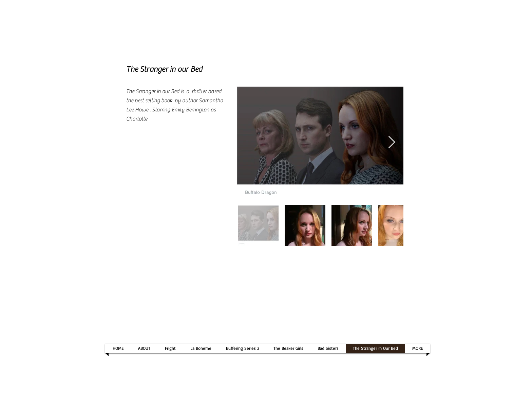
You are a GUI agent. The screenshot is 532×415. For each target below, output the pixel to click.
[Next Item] (392, 142)
